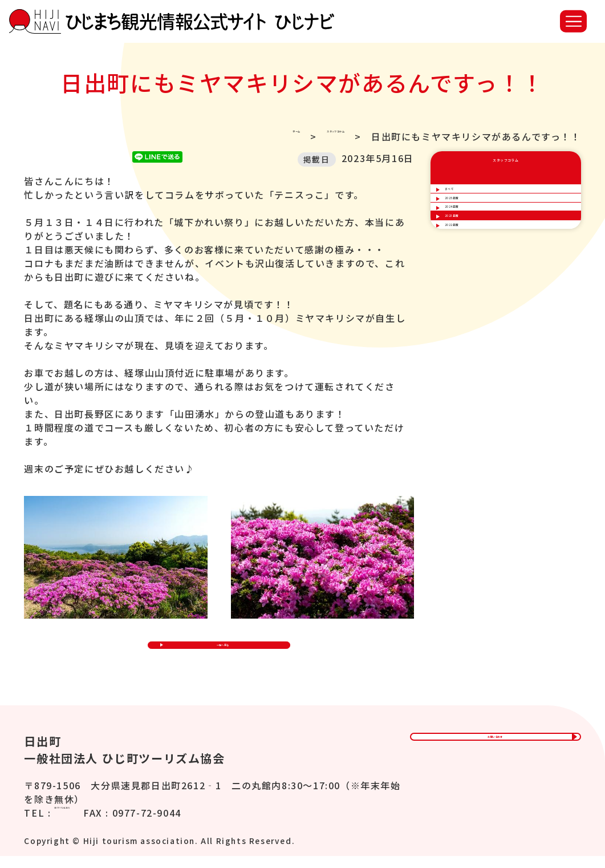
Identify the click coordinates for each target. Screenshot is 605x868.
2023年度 (469, 298)
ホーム (232, 136)
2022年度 (469, 332)
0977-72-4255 (89, 825)
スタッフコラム (309, 136)
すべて (461, 200)
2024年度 (469, 266)
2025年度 (469, 233)
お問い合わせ (496, 757)
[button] (573, 21)
